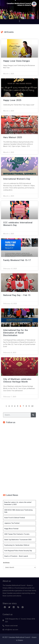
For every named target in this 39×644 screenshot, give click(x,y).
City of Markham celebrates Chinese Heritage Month (17, 380)
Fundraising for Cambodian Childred (17, 545)
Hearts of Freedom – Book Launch (16, 556)
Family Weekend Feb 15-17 (17, 260)
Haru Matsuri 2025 (13, 137)
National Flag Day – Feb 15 (17, 295)
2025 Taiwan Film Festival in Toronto (17, 534)
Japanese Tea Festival (12, 523)
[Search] (33, 415)
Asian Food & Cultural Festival (15, 518)
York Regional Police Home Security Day (18, 551)
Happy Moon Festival (11, 529)
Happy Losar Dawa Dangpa (16, 61)
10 (32, 406)
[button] (19, 21)
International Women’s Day (17, 179)
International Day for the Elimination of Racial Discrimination (16, 333)
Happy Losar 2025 (12, 100)
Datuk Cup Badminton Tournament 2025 (18, 540)
